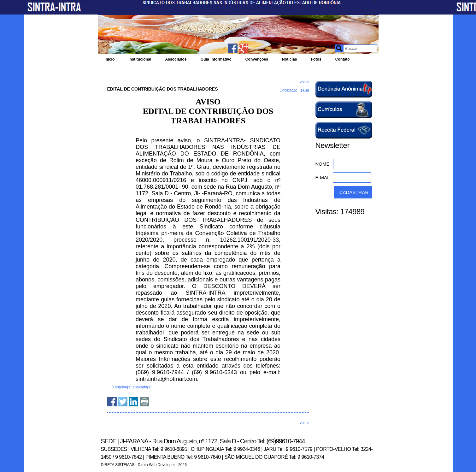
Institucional (140, 59)
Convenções (257, 59)
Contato (343, 59)
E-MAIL (323, 177)
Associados (176, 59)
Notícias (289, 59)
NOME (323, 164)
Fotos (316, 59)
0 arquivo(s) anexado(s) (132, 387)
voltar (304, 82)
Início (110, 59)
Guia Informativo (216, 59)
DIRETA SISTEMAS (118, 465)
